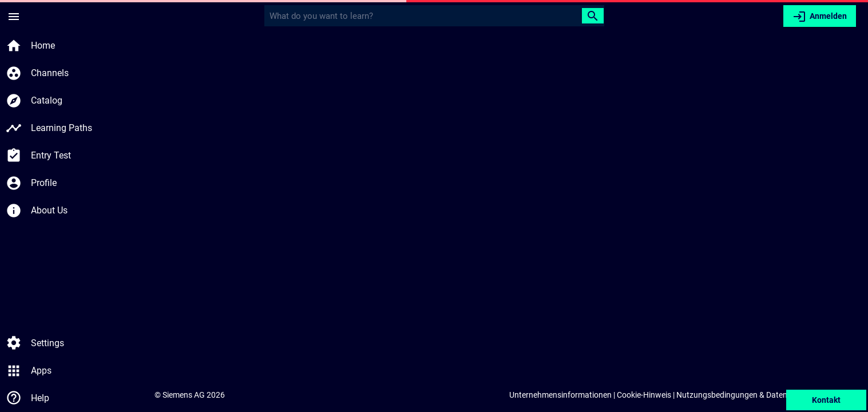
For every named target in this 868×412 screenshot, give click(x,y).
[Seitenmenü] (14, 16)
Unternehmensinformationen (560, 395)
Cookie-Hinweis (644, 395)
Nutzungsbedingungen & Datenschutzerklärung (761, 395)
